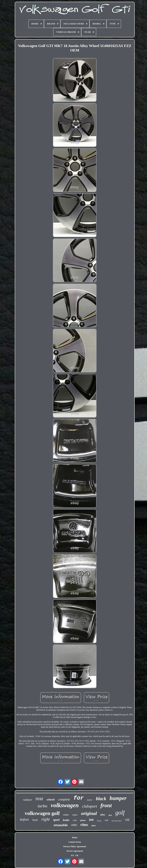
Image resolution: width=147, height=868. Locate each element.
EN (73, 855)
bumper (118, 798)
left (91, 820)
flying (99, 821)
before (24, 819)
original (89, 813)
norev (90, 800)
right (46, 819)
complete (64, 799)
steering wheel (116, 821)
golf (120, 813)
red (106, 820)
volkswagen (65, 805)
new (94, 825)
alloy (103, 815)
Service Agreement (75, 851)
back (35, 820)
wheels (51, 800)
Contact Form (75, 842)
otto (74, 825)
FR (77, 855)
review (66, 815)
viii (127, 820)
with (75, 820)
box (110, 815)
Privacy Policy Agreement (75, 846)
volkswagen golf (42, 813)
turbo (42, 806)
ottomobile (61, 825)
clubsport (90, 806)
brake (66, 820)
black (101, 799)
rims (84, 825)
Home (75, 838)
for (79, 798)
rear (39, 798)
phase (83, 820)
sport (56, 820)
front (106, 805)
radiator (27, 800)
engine (75, 815)
